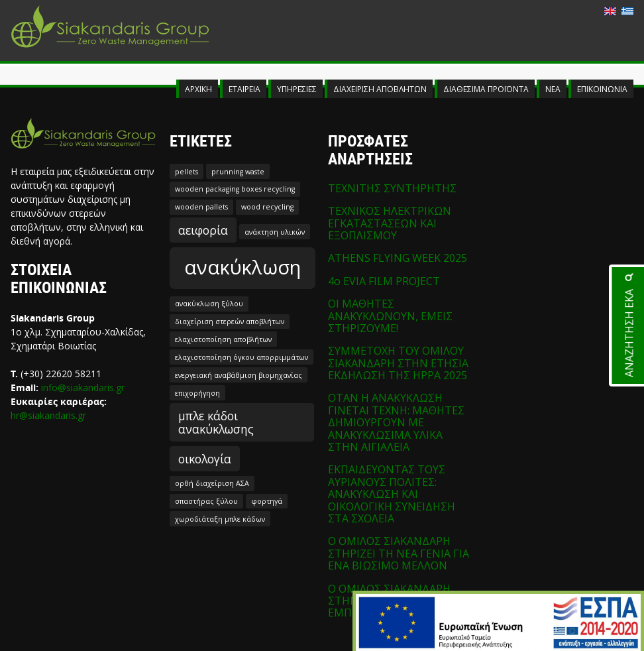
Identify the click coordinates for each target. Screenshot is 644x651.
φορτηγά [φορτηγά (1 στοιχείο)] (267, 501)
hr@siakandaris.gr (48, 415)
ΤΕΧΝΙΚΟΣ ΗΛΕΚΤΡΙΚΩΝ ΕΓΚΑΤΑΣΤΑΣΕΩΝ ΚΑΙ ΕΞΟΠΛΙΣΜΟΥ (390, 223)
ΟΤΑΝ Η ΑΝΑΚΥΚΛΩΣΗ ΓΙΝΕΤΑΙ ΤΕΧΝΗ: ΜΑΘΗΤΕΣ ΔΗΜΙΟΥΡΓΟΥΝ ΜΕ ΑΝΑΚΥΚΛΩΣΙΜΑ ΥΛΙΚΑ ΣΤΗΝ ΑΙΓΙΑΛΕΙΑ (396, 422)
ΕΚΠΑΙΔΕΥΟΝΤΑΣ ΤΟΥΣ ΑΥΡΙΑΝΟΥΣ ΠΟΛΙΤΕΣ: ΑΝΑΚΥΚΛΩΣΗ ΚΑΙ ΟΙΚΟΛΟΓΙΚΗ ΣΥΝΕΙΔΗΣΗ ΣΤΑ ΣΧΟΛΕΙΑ (392, 494)
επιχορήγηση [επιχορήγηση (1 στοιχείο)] (197, 393)
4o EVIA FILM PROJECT (384, 281)
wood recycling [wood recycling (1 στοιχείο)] (267, 207)
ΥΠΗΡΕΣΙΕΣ (297, 89)
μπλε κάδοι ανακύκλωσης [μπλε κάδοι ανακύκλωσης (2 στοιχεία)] (216, 422)
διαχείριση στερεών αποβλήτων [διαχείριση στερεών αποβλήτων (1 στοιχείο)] (230, 322)
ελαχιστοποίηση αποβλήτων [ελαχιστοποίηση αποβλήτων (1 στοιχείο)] (223, 339)
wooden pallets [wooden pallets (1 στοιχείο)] (201, 207)
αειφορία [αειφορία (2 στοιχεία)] (203, 230)
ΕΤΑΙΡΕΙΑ (244, 89)
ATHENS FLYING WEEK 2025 (398, 258)
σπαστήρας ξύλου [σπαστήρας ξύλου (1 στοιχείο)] (206, 501)
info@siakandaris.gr (83, 387)
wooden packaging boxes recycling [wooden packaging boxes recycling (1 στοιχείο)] (235, 189)
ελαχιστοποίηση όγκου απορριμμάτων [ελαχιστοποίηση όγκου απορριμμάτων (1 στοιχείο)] (241, 357)
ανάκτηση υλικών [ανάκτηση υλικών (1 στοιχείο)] (275, 232)
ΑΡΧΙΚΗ (198, 89)
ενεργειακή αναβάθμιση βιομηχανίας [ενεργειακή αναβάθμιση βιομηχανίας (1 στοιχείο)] (239, 375)
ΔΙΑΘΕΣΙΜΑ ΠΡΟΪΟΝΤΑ (486, 89)
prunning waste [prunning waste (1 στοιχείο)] (238, 172)
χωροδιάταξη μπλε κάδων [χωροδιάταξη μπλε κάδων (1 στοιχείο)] (220, 519)
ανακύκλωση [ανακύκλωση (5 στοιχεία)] (242, 267)
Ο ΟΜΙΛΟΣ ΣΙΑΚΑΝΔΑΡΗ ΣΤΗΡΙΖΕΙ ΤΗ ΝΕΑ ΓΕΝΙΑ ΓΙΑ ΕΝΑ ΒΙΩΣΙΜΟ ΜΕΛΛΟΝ (399, 553)
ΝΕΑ (553, 89)
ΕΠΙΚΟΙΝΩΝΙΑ (602, 89)
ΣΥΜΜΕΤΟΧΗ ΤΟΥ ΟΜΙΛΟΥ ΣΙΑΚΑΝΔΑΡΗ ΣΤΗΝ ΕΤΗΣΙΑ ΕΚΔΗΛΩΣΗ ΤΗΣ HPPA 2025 (398, 363)
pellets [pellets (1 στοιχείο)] (187, 172)
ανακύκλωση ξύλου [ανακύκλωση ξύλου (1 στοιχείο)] (209, 304)
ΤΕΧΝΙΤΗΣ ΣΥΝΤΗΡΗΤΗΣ (392, 188)
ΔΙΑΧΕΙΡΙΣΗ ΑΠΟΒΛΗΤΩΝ (380, 89)
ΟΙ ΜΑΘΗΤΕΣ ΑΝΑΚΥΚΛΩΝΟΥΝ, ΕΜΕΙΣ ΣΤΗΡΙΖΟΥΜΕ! (390, 316)
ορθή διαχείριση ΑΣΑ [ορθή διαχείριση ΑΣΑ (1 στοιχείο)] (212, 483)
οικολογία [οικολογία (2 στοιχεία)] (205, 459)
